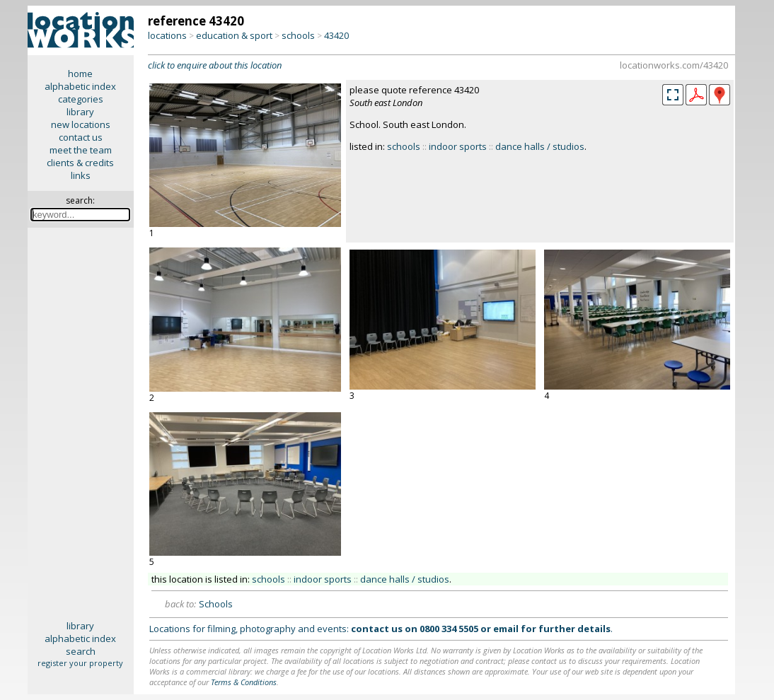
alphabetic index (80, 86)
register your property (80, 663)
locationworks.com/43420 (674, 65)
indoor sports (458, 146)
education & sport (234, 35)
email (506, 629)
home (80, 74)
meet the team (81, 150)
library (80, 112)
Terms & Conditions (244, 682)
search (81, 651)
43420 (336, 35)
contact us (81, 137)
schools (298, 35)
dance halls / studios (540, 146)
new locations (81, 124)
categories (81, 99)
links (81, 175)
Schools (216, 604)
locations (167, 35)
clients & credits (80, 163)
